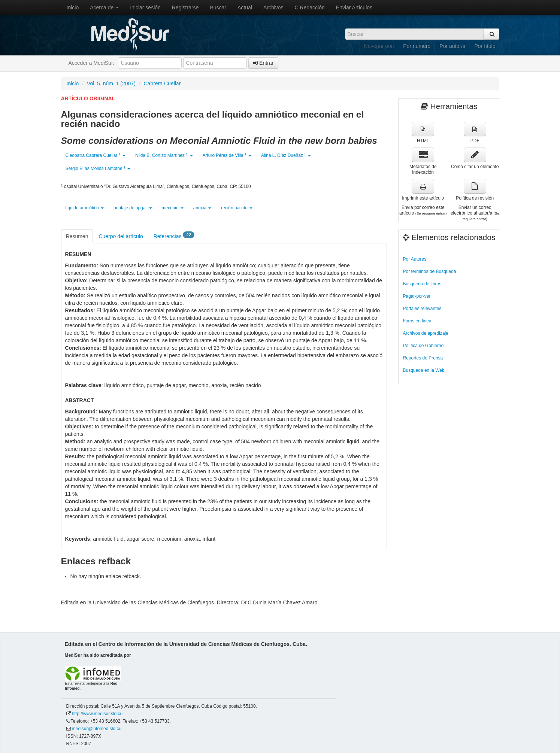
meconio (173, 208)
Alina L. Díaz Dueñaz (286, 155)
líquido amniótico (85, 208)
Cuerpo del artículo (121, 236)
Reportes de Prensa (423, 358)
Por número (417, 46)
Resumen (77, 236)
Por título (485, 46)
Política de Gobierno (423, 346)
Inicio (73, 7)
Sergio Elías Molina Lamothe (98, 168)
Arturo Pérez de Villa (227, 155)
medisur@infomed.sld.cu (97, 729)
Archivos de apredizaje (426, 333)
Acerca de (104, 7)
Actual (245, 7)
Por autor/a (452, 46)
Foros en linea (417, 321)
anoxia (202, 208)
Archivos (273, 7)
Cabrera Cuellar (162, 84)
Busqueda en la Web (424, 370)
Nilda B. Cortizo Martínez (164, 155)
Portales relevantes (422, 309)
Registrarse (185, 7)
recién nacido (237, 208)
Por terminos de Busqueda (430, 271)
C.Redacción (310, 7)
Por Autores (415, 259)
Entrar (263, 63)
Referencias (174, 236)
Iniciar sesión (145, 7)
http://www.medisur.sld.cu (97, 714)
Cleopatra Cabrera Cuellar (96, 155)
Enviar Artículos (354, 7)
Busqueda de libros (422, 284)
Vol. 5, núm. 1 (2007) (111, 84)
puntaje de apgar (133, 208)
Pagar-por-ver (417, 296)
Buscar (218, 7)
